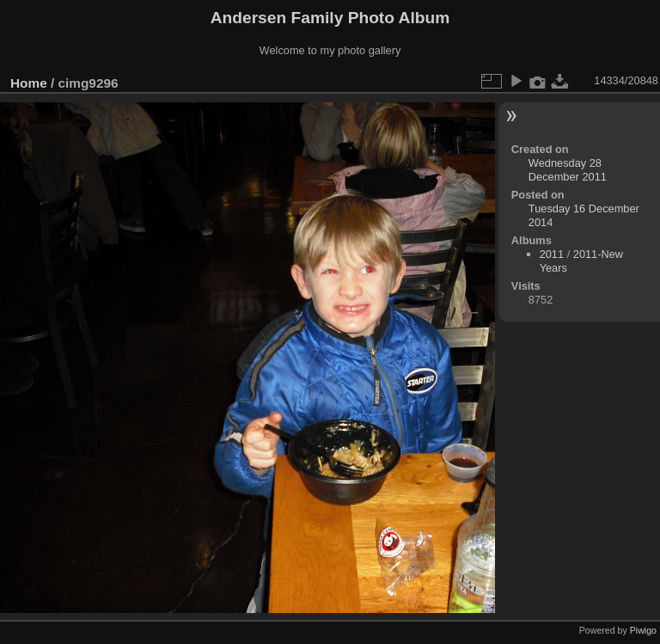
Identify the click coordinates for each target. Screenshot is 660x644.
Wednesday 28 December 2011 (568, 170)
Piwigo (643, 630)
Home (29, 83)
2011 (552, 254)
